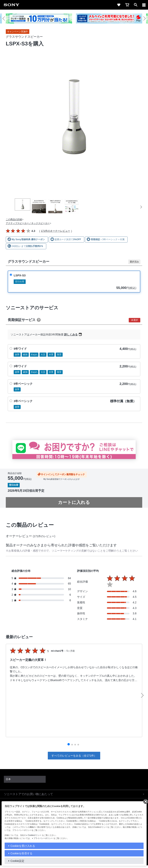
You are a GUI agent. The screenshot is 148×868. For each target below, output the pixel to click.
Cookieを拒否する (21, 853)
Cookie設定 (17, 861)
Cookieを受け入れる (23, 846)
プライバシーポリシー (43, 838)
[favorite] (119, 5)
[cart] (127, 5)
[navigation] (144, 5)
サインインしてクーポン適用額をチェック (63, 474)
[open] (136, 5)
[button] (5, 18)
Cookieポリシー (35, 835)
